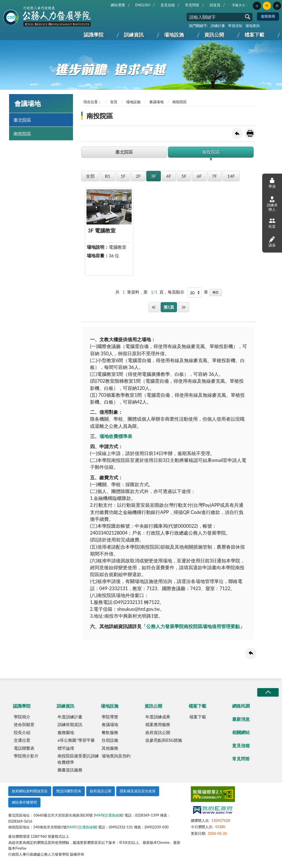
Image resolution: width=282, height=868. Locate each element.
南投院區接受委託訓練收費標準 (78, 759)
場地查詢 (253, 26)
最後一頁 (184, 307)
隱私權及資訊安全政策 (138, 791)
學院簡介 (22, 717)
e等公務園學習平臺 (76, 740)
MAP (99, 815)
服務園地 (66, 732)
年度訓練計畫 (70, 717)
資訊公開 (214, 35)
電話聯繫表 (24, 748)
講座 (272, 241)
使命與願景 (24, 724)
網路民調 (241, 706)
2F (138, 176)
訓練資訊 (134, 35)
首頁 (114, 102)
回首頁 (215, 5)
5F (184, 176)
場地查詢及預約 (116, 756)
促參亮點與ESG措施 (164, 740)
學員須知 (235, 26)
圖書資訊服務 (70, 770)
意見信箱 (168, 5)
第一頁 (154, 307)
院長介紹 (22, 732)
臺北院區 (22, 120)
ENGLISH (143, 5)
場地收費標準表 (116, 436)
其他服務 (110, 748)
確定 (216, 292)
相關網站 (241, 732)
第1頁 (169, 307)
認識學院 (94, 35)
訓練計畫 (218, 26)
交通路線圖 (114, 815)
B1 (108, 176)
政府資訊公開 (158, 732)
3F (153, 176)
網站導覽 (118, 5)
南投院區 (22, 134)
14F (231, 176)
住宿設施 (110, 740)
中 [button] (267, 6)
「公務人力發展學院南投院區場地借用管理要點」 (193, 626)
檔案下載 (254, 35)
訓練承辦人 (272, 204)
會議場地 (156, 102)
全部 (90, 176)
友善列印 (250, 133)
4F (169, 176)
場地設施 (174, 35)
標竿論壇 (66, 748)
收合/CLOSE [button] (268, 692)
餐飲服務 (110, 732)
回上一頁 (237, 133)
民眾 (272, 223)
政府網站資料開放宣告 (30, 791)
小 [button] (257, 6)
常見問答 (192, 5)
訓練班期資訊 (70, 724)
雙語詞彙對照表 (69, 791)
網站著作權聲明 (24, 802)
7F (215, 176)
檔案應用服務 (158, 724)
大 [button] (277, 6)
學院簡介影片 (26, 756)
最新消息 (241, 719)
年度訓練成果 (158, 717)
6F (199, 176)
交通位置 (22, 740)
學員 (272, 183)
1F (123, 176)
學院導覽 (110, 717)
